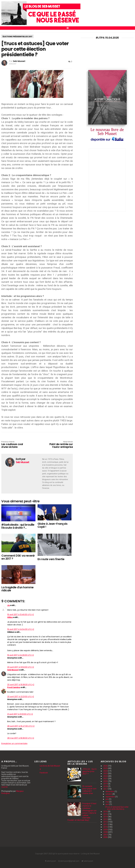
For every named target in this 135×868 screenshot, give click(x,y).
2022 (106, 776)
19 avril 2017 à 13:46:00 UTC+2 (21, 615)
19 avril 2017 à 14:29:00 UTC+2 (21, 655)
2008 (106, 832)
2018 (106, 786)
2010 (106, 827)
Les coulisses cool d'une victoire (16, 445)
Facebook (44, 773)
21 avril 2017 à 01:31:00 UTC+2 (20, 714)
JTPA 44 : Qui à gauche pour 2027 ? (89, 771)
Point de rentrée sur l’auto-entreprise (58, 445)
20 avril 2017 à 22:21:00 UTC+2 (21, 697)
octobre (109, 794)
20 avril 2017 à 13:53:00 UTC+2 (21, 667)
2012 (106, 822)
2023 (106, 773)
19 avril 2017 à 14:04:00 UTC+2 (21, 629)
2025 (106, 768)
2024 (106, 771)
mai (107, 802)
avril (108, 804)
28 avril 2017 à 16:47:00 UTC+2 (21, 726)
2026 (106, 766)
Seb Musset (13, 670)
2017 (106, 789)
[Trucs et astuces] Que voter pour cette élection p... (117, 808)
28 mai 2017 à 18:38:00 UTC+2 (21, 738)
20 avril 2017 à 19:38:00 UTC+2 (21, 685)
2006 (106, 837)
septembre (110, 797)
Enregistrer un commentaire (14, 743)
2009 (106, 830)
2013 (106, 819)
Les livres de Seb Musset (50, 766)
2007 (106, 835)
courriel (4, 787)
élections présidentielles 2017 (17, 37)
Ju (9, 605)
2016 (106, 812)
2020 (106, 781)
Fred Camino (14, 687)
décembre (110, 791)
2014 (106, 817)
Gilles (10, 617)
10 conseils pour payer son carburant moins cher (89, 790)
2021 (106, 779)
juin (107, 799)
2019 (106, 784)
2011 (106, 824)
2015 (106, 814)
